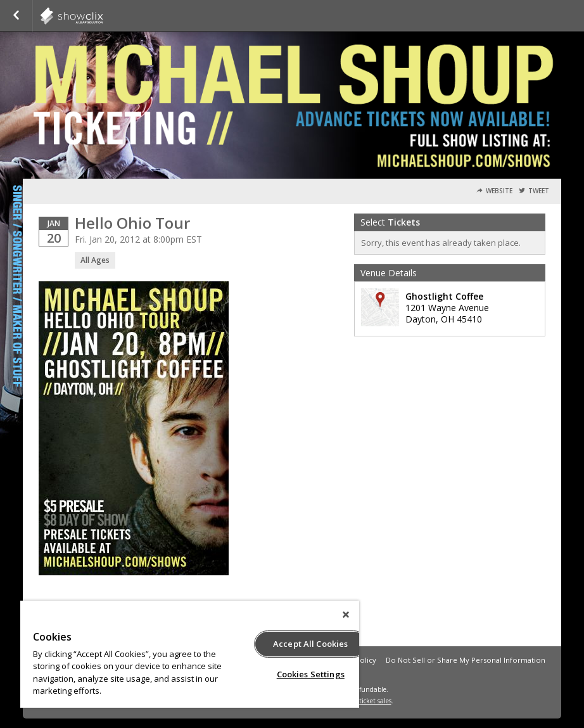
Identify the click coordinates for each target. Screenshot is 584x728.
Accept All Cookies (310, 644)
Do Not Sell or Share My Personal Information (466, 660)
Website (499, 191)
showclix (103, 16)
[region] (190, 654)
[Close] (346, 615)
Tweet (539, 191)
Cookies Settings (311, 674)
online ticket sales (365, 701)
